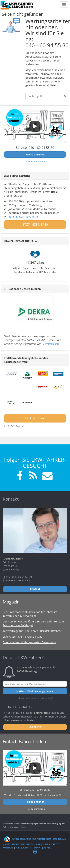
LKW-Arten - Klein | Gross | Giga (23, 637)
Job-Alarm (22, 848)
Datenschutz (51, 844)
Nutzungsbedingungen (19, 844)
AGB (38, 844)
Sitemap (35, 848)
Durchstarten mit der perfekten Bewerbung (29, 642)
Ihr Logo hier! (35, 418)
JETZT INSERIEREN (35, 224)
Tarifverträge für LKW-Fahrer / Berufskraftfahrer (32, 631)
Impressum (60, 839)
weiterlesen (52, 344)
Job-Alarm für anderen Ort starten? (35, 698)
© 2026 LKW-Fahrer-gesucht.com (28, 839)
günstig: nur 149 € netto (23, 217)
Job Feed (47, 848)
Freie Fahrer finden (35, 161)
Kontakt (8, 848)
